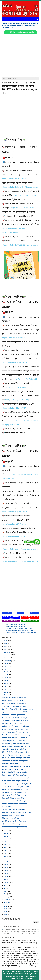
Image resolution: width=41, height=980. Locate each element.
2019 (6, 915)
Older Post (34, 613)
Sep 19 (6, 695)
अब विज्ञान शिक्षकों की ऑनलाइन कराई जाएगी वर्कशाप (16, 726)
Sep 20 (6, 692)
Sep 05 (6, 868)
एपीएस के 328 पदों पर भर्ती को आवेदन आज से (14, 795)
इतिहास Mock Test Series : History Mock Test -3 (21, 630)
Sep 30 (6, 663)
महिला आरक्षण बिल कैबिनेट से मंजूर (11, 824)
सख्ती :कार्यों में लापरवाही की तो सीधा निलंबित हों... (15, 749)
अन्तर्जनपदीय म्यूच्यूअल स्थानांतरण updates (13, 700)
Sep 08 (6, 859)
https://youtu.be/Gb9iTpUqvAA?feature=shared (20, 549)
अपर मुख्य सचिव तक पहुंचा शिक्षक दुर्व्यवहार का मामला (16, 755)
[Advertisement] (20, 56)
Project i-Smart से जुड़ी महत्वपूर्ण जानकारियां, (14, 706)
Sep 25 (6, 678)
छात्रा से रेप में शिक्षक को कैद (9, 807)
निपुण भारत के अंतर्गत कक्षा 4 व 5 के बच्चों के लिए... (15, 712)
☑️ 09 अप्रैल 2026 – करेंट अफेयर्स (16, 626)
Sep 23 (6, 684)
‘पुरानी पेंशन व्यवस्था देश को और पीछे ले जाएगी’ (14, 801)
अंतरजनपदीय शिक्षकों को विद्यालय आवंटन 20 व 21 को (16, 746)
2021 (6, 909)
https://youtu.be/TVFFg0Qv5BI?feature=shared (20, 245)
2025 (6, 644)
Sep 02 (6, 876)
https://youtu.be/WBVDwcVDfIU (19, 387)
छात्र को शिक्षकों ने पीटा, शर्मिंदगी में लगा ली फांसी (14, 804)
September (8, 661)
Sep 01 (6, 879)
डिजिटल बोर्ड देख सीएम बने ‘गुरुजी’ (11, 818)
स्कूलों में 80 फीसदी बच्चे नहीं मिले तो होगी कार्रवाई (15, 769)
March (6, 897)
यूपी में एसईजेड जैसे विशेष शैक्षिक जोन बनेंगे (13, 815)
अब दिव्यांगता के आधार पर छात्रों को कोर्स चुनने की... (15, 761)
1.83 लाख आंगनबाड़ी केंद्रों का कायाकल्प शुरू (13, 810)
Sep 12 (6, 847)
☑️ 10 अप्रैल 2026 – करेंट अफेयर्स (16, 625)
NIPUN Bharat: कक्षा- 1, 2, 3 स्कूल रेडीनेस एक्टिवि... (16, 787)
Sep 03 (6, 873)
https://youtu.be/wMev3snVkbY (14, 408)
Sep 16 (6, 836)
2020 (6, 912)
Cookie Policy (30, 978)
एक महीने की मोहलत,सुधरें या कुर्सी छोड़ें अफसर (14, 821)
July (5, 885)
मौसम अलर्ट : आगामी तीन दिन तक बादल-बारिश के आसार (17, 812)
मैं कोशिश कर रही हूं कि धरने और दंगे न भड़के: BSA (15, 743)
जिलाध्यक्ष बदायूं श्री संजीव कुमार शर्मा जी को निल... (15, 741)
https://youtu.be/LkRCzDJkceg (17, 400)
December (7, 652)
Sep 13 (6, 845)
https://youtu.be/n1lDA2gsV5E (25, 379)
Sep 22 (6, 686)
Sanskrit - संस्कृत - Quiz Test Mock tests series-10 (21, 632)
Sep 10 (6, 853)
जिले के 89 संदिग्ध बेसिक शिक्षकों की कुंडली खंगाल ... (16, 721)
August (6, 883)
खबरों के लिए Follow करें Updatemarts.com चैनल (21, 32)
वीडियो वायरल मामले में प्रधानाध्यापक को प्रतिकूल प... (15, 718)
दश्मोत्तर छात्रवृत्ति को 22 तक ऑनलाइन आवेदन (14, 792)
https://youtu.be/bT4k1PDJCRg (23, 208)
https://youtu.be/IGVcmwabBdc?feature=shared (20, 561)
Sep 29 (6, 666)
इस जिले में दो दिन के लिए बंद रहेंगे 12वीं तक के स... (15, 781)
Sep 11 (6, 850)
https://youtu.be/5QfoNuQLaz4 (14, 338)
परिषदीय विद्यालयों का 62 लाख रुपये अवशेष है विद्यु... (15, 729)
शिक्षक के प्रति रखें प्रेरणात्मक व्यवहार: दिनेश (13, 798)
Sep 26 (6, 675)
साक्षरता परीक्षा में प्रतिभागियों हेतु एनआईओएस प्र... (15, 715)
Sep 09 (6, 856)
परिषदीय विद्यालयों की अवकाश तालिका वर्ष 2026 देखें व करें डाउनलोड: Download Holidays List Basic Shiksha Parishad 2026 (20, 26)
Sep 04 (6, 870)
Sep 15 (6, 839)
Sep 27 (6, 672)
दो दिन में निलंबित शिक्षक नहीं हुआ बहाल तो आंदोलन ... (16, 752)
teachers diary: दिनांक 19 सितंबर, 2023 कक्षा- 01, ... (17, 789)
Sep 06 (6, 865)
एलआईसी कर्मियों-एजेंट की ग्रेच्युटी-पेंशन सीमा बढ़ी (14, 827)
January (7, 903)
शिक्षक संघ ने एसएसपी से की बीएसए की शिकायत (15, 775)
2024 (6, 647)
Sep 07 (6, 862)
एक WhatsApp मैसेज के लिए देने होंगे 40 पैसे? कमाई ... (17, 758)
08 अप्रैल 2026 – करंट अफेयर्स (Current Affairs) (20, 628)
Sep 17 (6, 833)
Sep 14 (6, 842)
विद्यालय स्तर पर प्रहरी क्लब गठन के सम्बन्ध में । (14, 698)
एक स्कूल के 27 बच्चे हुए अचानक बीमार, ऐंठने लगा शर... (16, 766)
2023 (6, 649)
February (7, 900)
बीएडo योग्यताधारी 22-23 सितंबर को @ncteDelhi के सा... (17, 709)
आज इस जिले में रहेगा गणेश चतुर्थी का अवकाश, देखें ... (16, 778)
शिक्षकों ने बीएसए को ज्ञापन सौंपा (10, 764)
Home (21, 613)
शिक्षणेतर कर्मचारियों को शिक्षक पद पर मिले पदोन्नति (15, 772)
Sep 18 (6, 830)
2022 (6, 906)
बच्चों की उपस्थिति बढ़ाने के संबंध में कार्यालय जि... (15, 703)
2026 (6, 641)
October (7, 658)
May (6, 891)
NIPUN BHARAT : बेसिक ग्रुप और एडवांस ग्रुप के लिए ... (17, 784)
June (6, 888)
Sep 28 (6, 669)
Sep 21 (6, 689)
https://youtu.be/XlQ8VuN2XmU (26, 195)
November (7, 655)
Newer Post (7, 613)
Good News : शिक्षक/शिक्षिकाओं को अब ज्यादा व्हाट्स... (17, 735)
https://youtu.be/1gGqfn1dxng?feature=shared (20, 187)
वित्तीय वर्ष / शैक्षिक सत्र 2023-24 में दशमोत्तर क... (15, 738)
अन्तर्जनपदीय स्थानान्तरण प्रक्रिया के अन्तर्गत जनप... (15, 732)
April (6, 894)
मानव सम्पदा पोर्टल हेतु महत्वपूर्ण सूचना (12, 723)
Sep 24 (6, 681)
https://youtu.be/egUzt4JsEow (14, 179)
